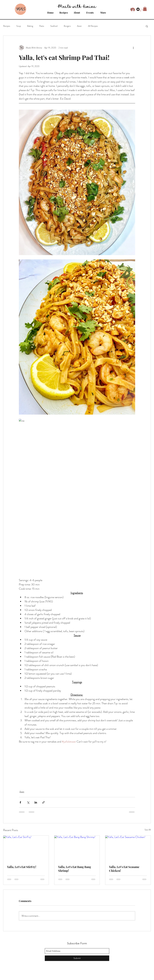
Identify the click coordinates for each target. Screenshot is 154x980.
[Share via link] (43, 802)
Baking (30, 26)
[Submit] (77, 958)
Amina (90, 6)
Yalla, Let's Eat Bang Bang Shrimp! (75, 869)
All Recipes (93, 26)
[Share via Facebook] (20, 802)
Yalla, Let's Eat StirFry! (22, 867)
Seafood (54, 26)
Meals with (70, 6)
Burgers (67, 26)
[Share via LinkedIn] (36, 802)
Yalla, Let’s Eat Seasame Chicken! (124, 869)
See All (148, 830)
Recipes (7, 26)
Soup (19, 26)
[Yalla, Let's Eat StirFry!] (26, 848)
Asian (79, 26)
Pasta (42, 26)
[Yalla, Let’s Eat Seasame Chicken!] (128, 848)
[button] (147, 26)
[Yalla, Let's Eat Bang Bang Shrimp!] (77, 848)
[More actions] (133, 48)
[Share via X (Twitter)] (28, 802)
